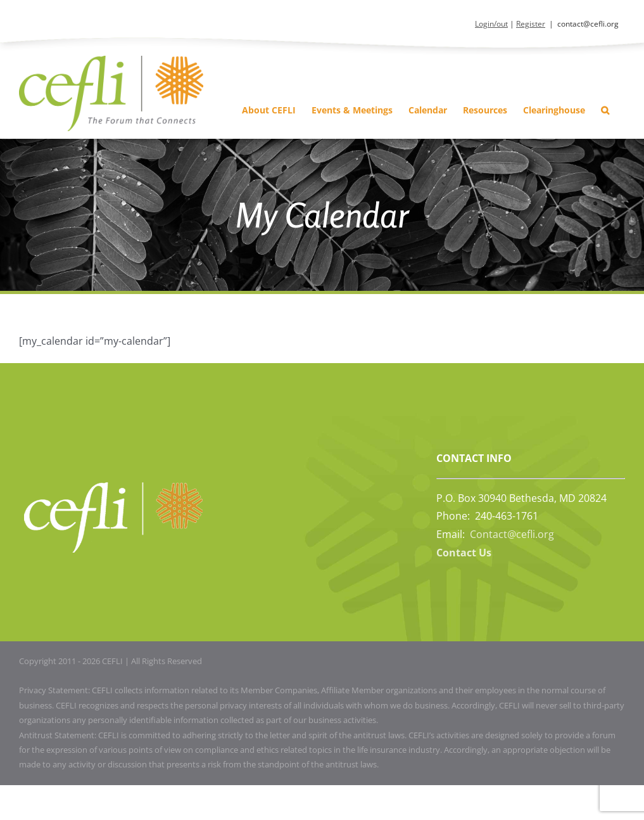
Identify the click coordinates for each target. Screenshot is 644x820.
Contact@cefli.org (512, 534)
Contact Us (464, 553)
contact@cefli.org (588, 24)
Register (531, 24)
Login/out (491, 24)
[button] (605, 110)
